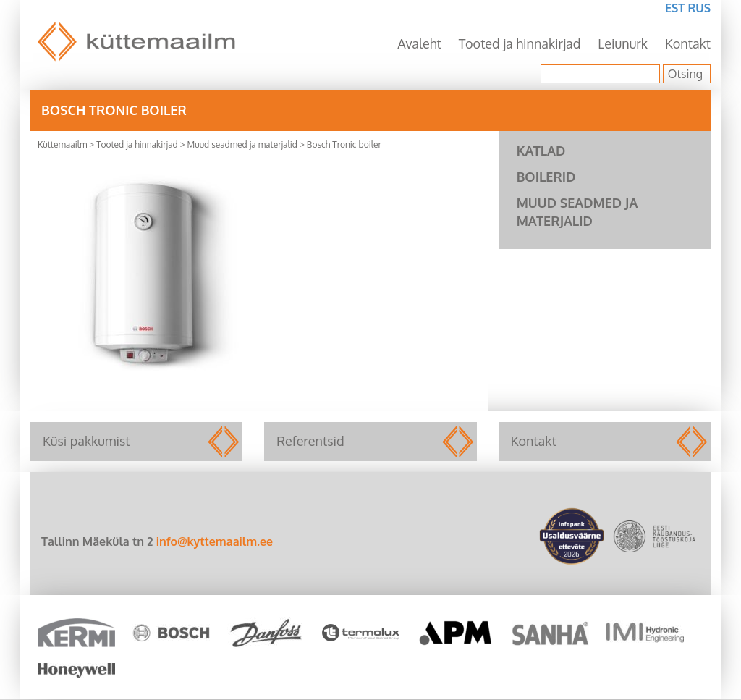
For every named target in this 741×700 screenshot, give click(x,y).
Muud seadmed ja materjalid (242, 144)
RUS (699, 8)
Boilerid (546, 177)
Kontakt (688, 43)
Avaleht (419, 43)
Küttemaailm (62, 144)
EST (675, 8)
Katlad (541, 151)
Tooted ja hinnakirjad (520, 43)
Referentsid (370, 442)
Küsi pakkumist (136, 442)
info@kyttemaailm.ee (215, 541)
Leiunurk (623, 43)
